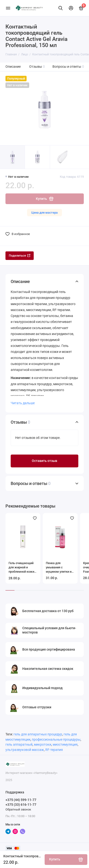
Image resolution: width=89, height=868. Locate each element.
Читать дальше (23, 403)
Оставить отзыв (44, 461)
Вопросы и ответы (68, 67)
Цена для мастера (44, 213)
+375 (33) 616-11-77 (21, 805)
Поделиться (20, 256)
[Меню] (8, 8)
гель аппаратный (19, 745)
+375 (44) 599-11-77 (21, 800)
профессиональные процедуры (56, 740)
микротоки (43, 745)
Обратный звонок (18, 809)
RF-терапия (54, 750)
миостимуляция (65, 745)
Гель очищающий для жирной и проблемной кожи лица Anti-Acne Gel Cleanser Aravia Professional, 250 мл (23, 568)
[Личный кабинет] (71, 8)
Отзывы (37, 67)
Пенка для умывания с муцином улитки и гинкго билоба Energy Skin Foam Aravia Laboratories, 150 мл (60, 568)
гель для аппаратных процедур (38, 734)
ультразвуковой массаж (25, 750)
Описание (13, 67)
